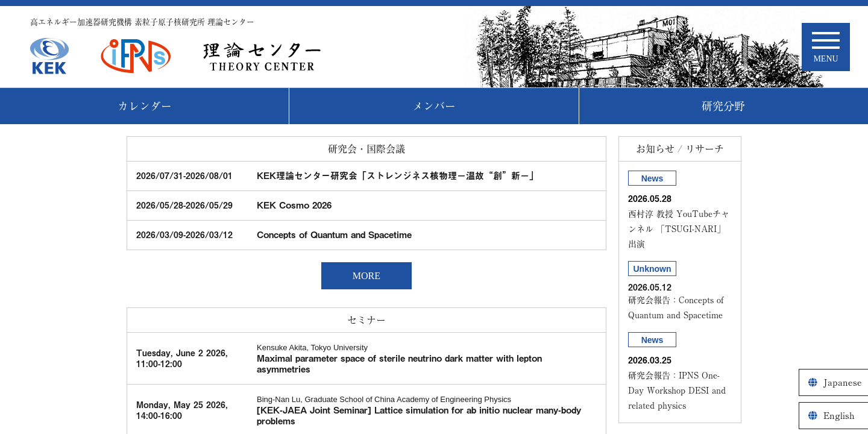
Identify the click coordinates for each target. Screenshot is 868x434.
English (839, 416)
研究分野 (723, 106)
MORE (366, 276)
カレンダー (145, 106)
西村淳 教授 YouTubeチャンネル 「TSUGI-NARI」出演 (679, 229)
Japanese (843, 382)
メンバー (434, 106)
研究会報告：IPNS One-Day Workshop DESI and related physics (677, 391)
